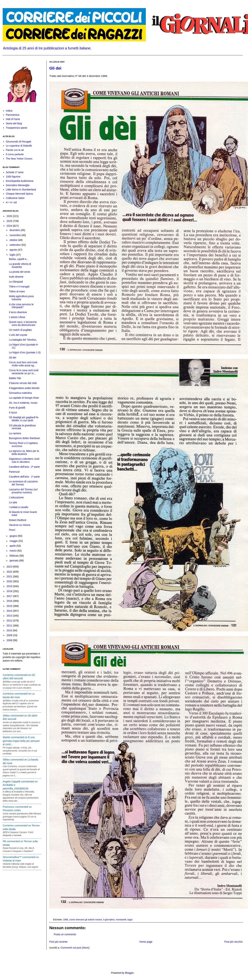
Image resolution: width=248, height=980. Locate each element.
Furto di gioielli (17, 408)
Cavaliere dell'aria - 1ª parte (24, 477)
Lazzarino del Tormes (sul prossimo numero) (23, 491)
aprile (13, 546)
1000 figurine (13, 177)
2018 (10, 591)
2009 (10, 635)
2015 (10, 606)
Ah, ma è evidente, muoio (23, 403)
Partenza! (14, 472)
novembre (15, 235)
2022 (10, 572)
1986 (66, 920)
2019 (10, 586)
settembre (15, 245)
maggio (14, 541)
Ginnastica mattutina (20, 393)
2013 (10, 616)
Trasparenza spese (17, 128)
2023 (10, 567)
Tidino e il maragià (19, 287)
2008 (10, 640)
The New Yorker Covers (19, 159)
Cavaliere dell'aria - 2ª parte (24, 467)
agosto (14, 250)
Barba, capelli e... (19, 259)
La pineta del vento (20, 272)
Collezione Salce (15, 198)
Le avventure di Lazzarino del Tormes (23, 483)
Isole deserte (16, 277)
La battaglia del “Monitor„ (23, 340)
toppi (130, 920)
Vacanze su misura (20, 525)
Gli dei (55, 68)
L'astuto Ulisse (17, 317)
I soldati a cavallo (19, 507)
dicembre (15, 230)
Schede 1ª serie (15, 172)
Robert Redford (18, 520)
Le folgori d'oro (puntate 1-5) (25, 352)
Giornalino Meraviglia (18, 185)
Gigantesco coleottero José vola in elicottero (24, 460)
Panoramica (13, 115)
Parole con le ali (15, 150)
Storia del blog (14, 123)
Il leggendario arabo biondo (24, 388)
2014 (10, 611)
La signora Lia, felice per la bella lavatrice (24, 452)
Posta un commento (65, 934)
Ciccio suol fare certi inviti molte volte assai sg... (23, 364)
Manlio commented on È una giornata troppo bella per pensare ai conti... (21, 741)
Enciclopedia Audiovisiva (20, 181)
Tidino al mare (17, 291)
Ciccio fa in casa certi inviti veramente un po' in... (24, 372)
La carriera (15, 433)
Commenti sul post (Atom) (75, 948)
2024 (10, 226)
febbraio (14, 556)
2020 (10, 581)
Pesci (12, 530)
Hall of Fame (13, 119)
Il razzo (13, 412)
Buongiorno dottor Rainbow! (25, 438)
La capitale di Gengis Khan (24, 398)
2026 (10, 216)
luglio (13, 255)
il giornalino (109, 920)
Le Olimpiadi (16, 282)
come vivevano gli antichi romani (86, 920)
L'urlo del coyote (18, 335)
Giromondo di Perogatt (19, 142)
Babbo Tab (15, 378)
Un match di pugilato (20, 330)
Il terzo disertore (18, 312)
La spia (13, 502)
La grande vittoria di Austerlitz (20, 265)
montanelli (121, 920)
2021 (10, 577)
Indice (9, 111)
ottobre (14, 240)
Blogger (129, 973)
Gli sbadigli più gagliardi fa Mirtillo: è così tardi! (24, 419)
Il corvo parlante (15, 154)
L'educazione (16, 497)
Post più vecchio (233, 942)
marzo (13, 551)
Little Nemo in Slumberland (21, 190)
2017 (10, 596)
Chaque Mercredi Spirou (20, 194)
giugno (14, 536)
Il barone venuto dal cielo (23, 383)
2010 (10, 630)
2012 (10, 621)
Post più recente (58, 942)
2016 (10, 601)
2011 (10, 626)
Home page (146, 942)
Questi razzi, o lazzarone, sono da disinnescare (23, 323)
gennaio (14, 561)
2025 (10, 221)
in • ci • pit (11, 202)
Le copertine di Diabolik (19, 146)
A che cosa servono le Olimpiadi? (21, 306)
